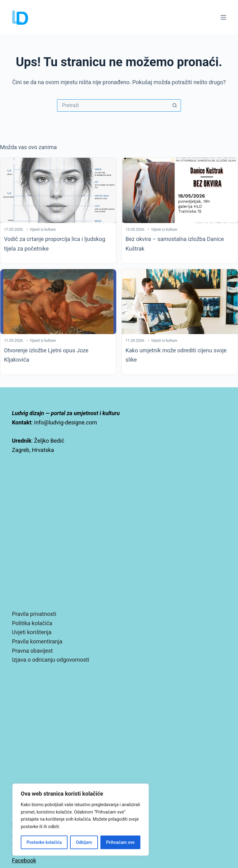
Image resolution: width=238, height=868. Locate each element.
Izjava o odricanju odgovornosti (50, 660)
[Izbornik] (223, 17)
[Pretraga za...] (113, 105)
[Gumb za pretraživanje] (175, 105)
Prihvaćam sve (121, 842)
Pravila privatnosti (34, 614)
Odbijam (84, 842)
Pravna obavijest (32, 651)
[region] (81, 820)
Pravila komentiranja (37, 641)
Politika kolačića (32, 623)
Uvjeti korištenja (32, 632)
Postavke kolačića (44, 842)
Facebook (24, 860)
